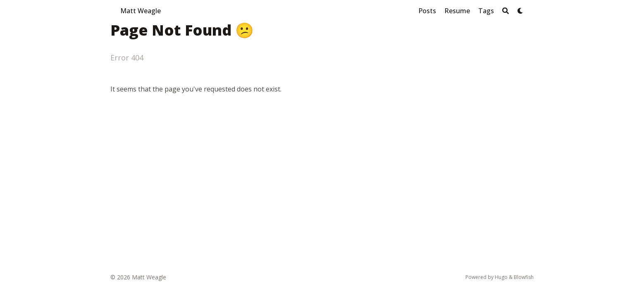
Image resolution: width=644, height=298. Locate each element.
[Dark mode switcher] (520, 11)
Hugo (501, 277)
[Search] (506, 11)
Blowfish (524, 277)
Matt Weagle (141, 11)
